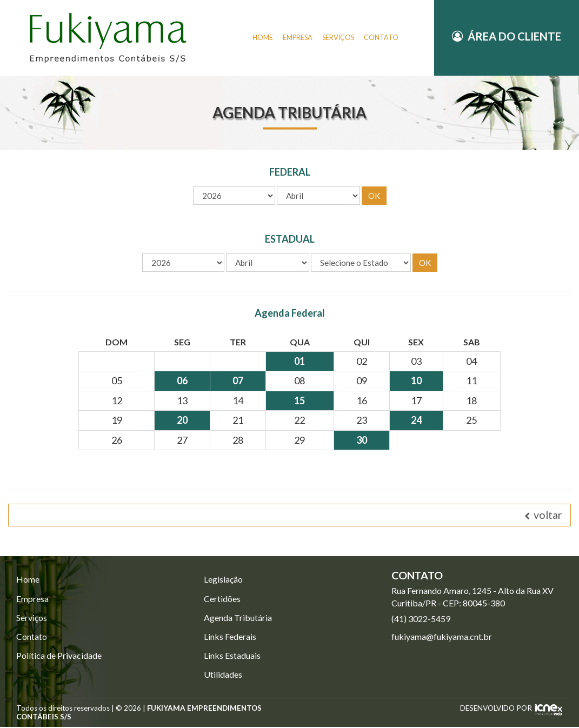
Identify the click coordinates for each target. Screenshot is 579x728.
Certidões (222, 599)
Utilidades (223, 675)
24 (416, 420)
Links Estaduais (232, 656)
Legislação (223, 580)
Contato (32, 637)
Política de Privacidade (59, 656)
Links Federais (230, 637)
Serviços (32, 618)
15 (300, 401)
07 (238, 381)
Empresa (32, 599)
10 (416, 381)
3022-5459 (421, 619)
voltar (543, 516)
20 (182, 420)
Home (28, 580)
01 (300, 362)
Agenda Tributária (238, 618)
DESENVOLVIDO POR (496, 709)
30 (362, 440)
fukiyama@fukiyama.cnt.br (442, 637)
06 (182, 381)
